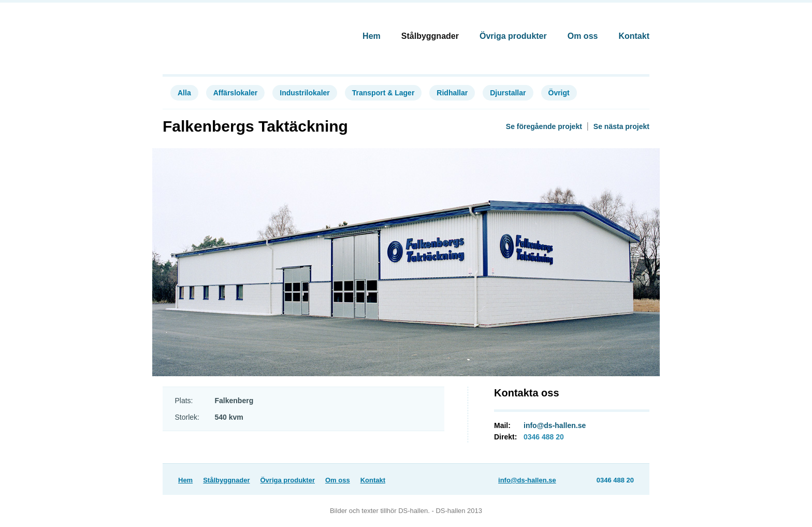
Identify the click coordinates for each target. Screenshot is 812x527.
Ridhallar (452, 93)
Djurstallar (508, 93)
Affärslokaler (236, 93)
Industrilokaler (304, 93)
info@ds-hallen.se (555, 425)
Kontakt (634, 36)
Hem (372, 36)
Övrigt (559, 93)
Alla (184, 93)
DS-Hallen (210, 32)
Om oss (583, 36)
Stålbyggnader (430, 36)
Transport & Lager (383, 93)
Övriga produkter (513, 36)
